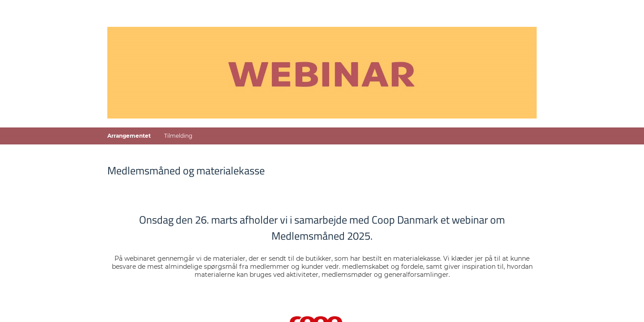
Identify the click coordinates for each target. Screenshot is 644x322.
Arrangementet (129, 136)
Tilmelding (178, 136)
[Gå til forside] (322, 73)
